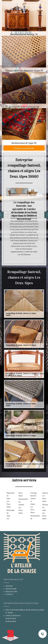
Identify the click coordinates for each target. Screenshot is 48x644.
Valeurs (9, 586)
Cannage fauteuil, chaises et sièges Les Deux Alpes (33, 503)
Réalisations (11, 592)
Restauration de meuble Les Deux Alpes (21, 506)
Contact (10, 594)
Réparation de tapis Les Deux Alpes (9, 500)
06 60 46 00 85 (11, 621)
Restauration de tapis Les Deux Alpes (45, 512)
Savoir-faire (11, 589)
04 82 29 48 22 (11, 618)
